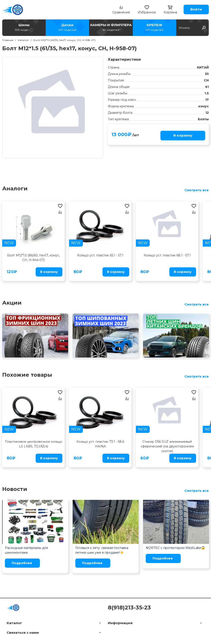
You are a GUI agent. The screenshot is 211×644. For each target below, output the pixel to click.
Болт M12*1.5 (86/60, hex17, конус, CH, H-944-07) (33, 258)
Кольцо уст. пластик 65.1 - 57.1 (100, 255)
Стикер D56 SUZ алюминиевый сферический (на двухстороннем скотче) (167, 446)
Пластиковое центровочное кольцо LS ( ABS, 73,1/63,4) (34, 444)
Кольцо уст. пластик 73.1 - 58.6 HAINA (100, 444)
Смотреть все (197, 190)
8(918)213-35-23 (129, 608)
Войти (196, 9)
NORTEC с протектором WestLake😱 (175, 548)
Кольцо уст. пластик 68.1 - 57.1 (167, 255)
